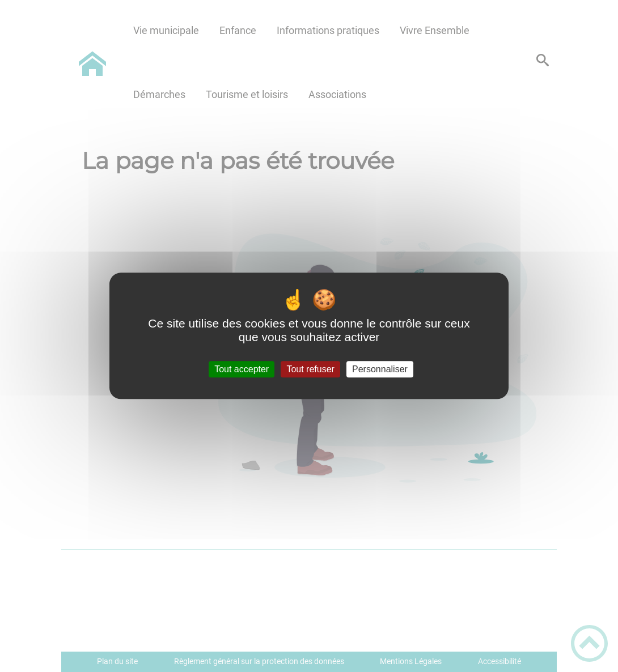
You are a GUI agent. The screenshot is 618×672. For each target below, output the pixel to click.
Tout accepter (242, 369)
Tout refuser (310, 369)
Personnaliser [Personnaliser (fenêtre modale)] (380, 369)
